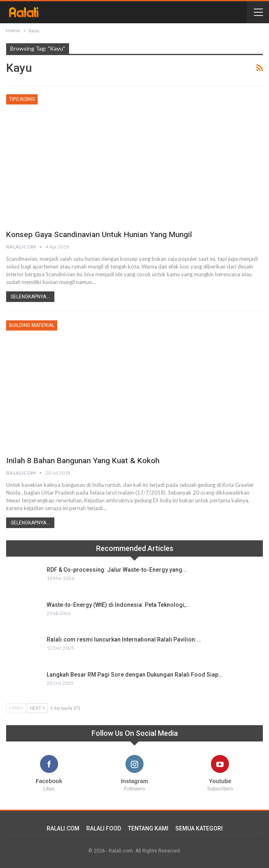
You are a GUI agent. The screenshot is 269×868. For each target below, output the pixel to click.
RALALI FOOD (104, 828)
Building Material (32, 325)
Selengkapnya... (30, 297)
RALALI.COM (63, 828)
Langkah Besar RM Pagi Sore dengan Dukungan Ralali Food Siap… (134, 675)
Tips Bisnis (22, 99)
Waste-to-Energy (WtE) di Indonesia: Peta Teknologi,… (118, 605)
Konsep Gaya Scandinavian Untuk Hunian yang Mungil (105, 234)
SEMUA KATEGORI (199, 828)
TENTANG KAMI (148, 828)
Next (37, 708)
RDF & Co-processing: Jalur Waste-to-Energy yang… (117, 570)
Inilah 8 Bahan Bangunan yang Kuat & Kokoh (87, 460)
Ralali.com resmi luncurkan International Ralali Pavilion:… (124, 639)
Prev (16, 708)
